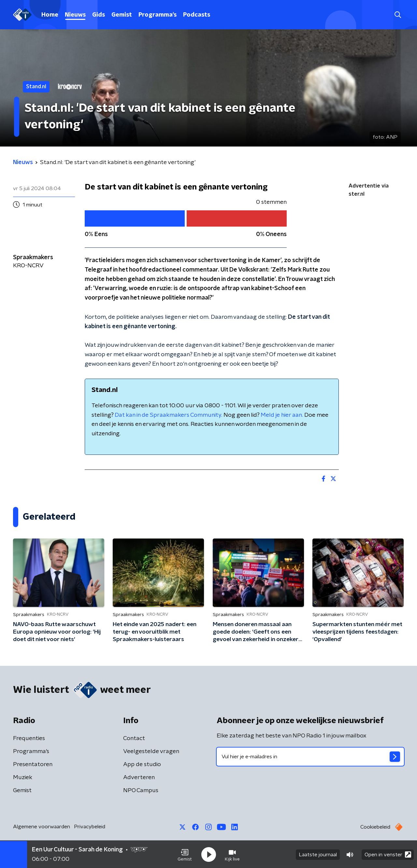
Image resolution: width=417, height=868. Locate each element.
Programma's (158, 15)
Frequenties (29, 738)
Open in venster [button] (388, 854)
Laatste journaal (318, 854)
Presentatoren (33, 764)
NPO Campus (141, 791)
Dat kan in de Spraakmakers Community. (168, 415)
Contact (134, 738)
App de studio (142, 764)
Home (50, 15)
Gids (99, 15)
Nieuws (75, 15)
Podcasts (197, 15)
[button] (185, 854)
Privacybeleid (90, 827)
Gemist (122, 15)
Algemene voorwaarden (42, 827)
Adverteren (139, 777)
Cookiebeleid (375, 827)
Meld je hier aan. (282, 415)
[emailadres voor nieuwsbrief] (310, 757)
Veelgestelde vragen (151, 751)
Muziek (23, 777)
